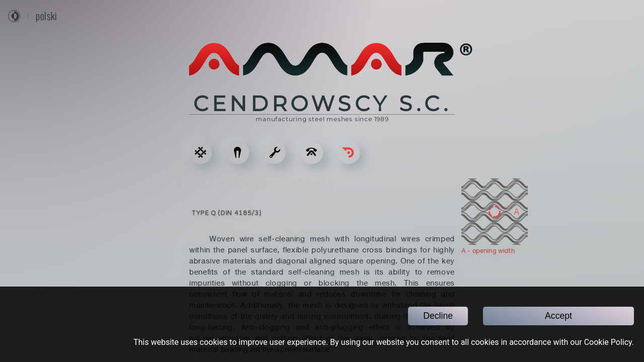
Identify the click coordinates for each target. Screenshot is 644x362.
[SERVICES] (274, 153)
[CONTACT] (312, 153)
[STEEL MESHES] (200, 153)
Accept (558, 316)
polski (47, 16)
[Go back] (348, 153)
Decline (438, 316)
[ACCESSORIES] (238, 153)
